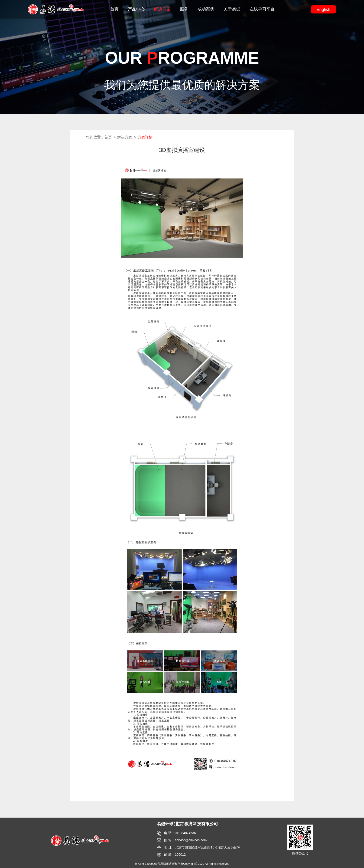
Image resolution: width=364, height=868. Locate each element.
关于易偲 (232, 9)
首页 (114, 9)
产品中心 (136, 9)
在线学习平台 (262, 9)
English (323, 10)
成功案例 (206, 9)
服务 (184, 9)
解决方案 (162, 9)
